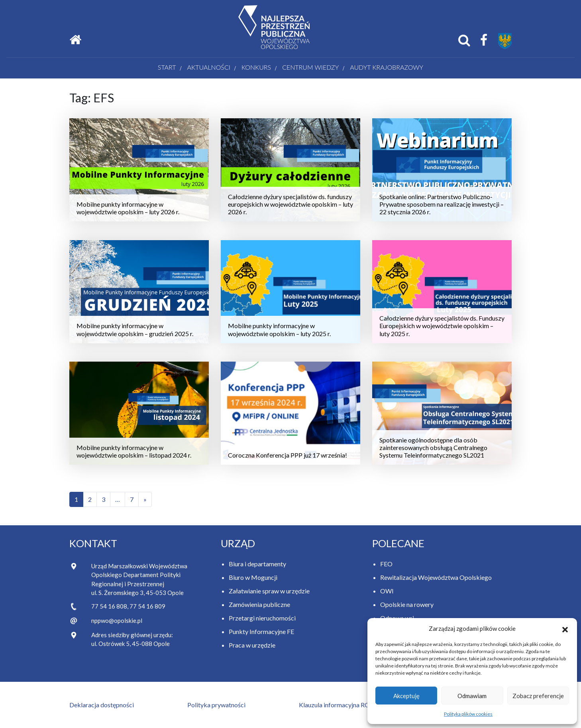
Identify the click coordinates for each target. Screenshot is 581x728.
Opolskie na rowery (407, 604)
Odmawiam (472, 696)
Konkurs (256, 67)
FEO (386, 564)
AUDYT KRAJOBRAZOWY (387, 67)
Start (167, 67)
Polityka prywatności (216, 705)
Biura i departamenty (257, 564)
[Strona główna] (75, 40)
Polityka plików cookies (468, 714)
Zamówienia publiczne (259, 604)
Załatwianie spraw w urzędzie (269, 591)
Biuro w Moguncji (253, 577)
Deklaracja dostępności (102, 705)
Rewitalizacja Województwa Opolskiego (436, 577)
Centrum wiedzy (310, 67)
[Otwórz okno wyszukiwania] (464, 40)
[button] (565, 628)
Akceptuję (406, 696)
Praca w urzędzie (252, 645)
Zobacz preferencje (538, 696)
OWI (387, 591)
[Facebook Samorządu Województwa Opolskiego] (484, 40)
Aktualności (209, 67)
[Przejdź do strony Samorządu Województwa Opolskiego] (505, 41)
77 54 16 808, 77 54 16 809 (128, 606)
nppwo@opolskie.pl (117, 620)
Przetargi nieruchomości (262, 618)
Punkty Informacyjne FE (261, 631)
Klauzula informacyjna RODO (339, 705)
